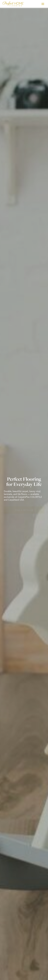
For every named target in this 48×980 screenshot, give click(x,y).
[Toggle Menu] (43, 4)
